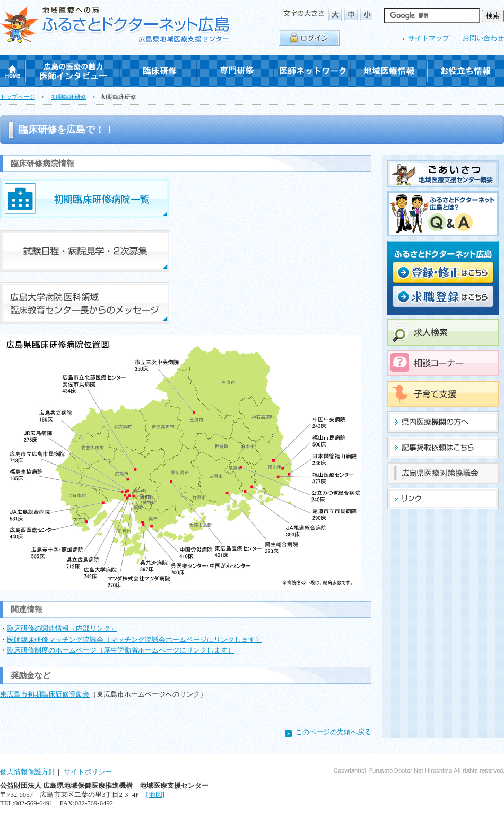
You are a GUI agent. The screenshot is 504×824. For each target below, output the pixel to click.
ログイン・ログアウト (309, 38)
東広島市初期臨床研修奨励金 (45, 694)
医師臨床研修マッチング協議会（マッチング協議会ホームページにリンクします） (134, 640)
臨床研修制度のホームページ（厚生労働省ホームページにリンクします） (121, 650)
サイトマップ (429, 38)
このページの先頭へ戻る (333, 732)
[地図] (155, 795)
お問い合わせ (483, 38)
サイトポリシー (88, 772)
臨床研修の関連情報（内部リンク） (62, 629)
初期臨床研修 (69, 97)
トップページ (18, 97)
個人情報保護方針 (28, 772)
